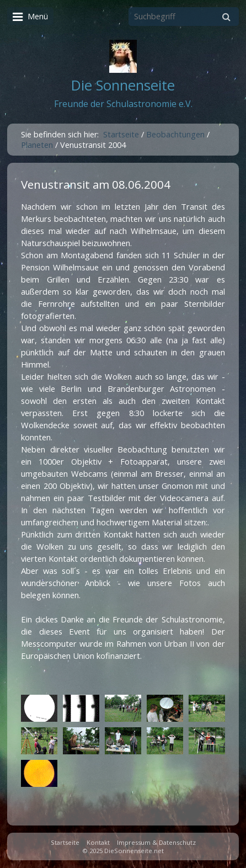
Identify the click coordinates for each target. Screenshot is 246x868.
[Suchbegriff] (184, 17)
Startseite (121, 134)
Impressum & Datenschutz (156, 842)
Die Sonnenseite (123, 85)
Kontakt (98, 842)
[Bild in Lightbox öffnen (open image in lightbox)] (39, 708)
